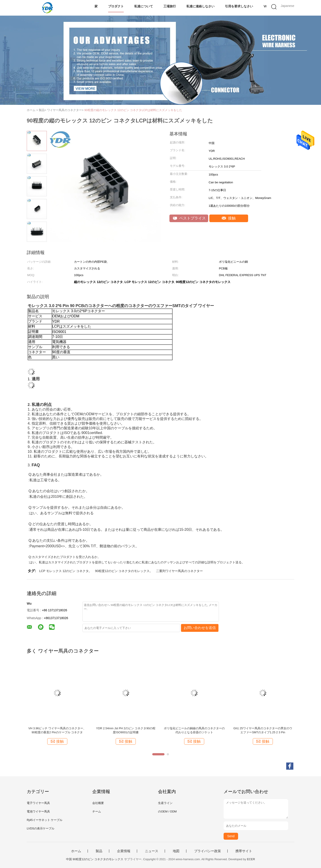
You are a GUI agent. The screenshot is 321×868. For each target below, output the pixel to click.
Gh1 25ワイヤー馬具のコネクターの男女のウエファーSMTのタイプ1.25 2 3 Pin (263, 730)
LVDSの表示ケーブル (41, 828)
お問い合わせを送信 (200, 628)
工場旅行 (170, 6)
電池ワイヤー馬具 (38, 811)
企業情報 (124, 851)
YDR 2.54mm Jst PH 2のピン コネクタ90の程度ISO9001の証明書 (126, 730)
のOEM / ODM (167, 811)
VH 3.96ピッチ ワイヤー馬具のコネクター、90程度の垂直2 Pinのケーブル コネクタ (57, 730)
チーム (97, 811)
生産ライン (165, 803)
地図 (176, 851)
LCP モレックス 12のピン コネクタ (64, 571)
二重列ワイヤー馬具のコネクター (179, 571)
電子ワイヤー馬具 (38, 803)
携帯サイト (244, 851)
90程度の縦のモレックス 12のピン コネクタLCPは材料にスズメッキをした (133, 110)
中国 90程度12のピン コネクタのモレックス (95, 859)
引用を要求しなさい (239, 6)
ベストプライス (189, 218)
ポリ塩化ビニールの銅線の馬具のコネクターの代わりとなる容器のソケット (194, 730)
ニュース (152, 851)
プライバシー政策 (208, 851)
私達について (144, 6)
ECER (251, 859)
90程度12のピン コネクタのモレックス (122, 571)
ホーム (76, 851)
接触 (229, 218)
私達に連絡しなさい (200, 6)
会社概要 (98, 803)
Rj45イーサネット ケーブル (45, 820)
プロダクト (116, 6)
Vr (265, 6)
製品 (99, 851)
